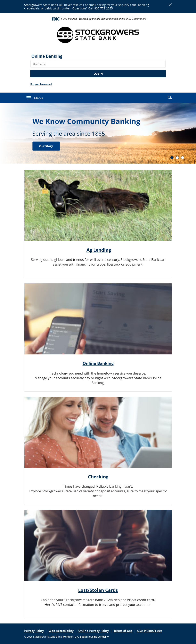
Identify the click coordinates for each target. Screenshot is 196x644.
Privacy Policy (34, 631)
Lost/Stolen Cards (98, 590)
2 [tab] (177, 158)
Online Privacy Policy (94, 631)
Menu (38, 98)
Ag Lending (99, 250)
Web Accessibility (61, 631)
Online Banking (47, 56)
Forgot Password (41, 84)
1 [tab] (172, 158)
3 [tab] (183, 158)
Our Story (46, 146)
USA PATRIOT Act (149, 631)
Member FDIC (71, 637)
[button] (170, 97)
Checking (98, 477)
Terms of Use (123, 631)
